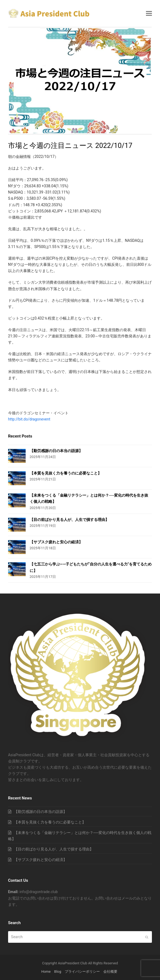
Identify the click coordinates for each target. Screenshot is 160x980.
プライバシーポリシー (82, 971)
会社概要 (110, 971)
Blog (58, 971)
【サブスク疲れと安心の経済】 (56, 542)
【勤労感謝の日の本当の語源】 (56, 451)
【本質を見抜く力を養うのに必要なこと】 (66, 473)
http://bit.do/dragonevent (29, 419)
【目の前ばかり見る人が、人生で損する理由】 (69, 520)
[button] (149, 13)
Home (46, 971)
